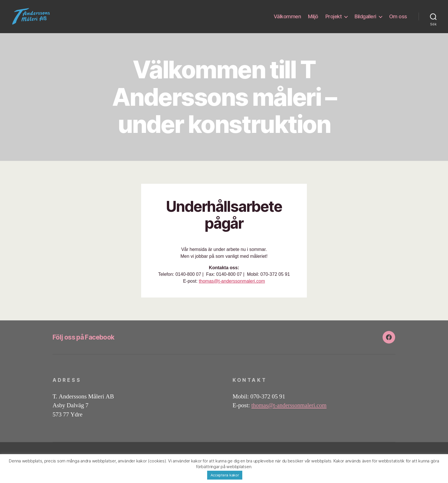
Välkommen (287, 21)
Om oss (398, 21)
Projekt (334, 21)
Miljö (313, 21)
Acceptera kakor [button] (225, 475)
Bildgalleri (365, 21)
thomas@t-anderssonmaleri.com (232, 290)
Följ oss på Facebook (86, 346)
